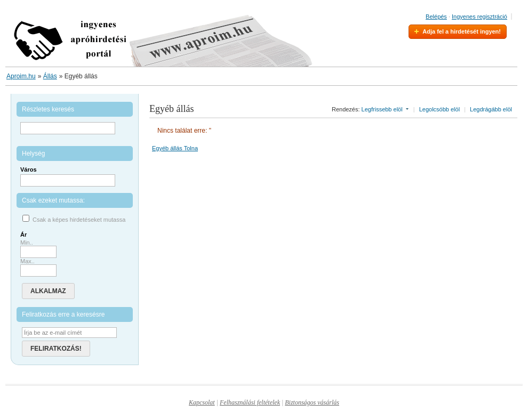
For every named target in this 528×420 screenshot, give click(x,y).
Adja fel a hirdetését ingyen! (462, 31)
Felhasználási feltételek (250, 402)
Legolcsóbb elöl (439, 109)
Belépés (436, 17)
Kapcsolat (202, 402)
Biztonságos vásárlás (312, 402)
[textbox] (68, 180)
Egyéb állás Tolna (175, 148)
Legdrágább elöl (491, 109)
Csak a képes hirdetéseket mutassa (79, 220)
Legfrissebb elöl (382, 109)
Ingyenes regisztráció (479, 17)
